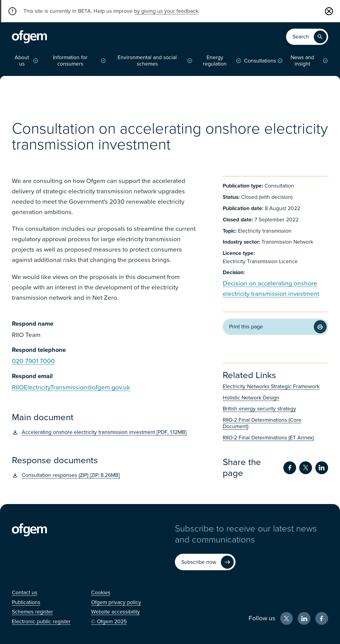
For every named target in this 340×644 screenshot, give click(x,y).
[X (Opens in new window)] (287, 618)
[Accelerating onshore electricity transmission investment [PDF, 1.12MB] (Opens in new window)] (104, 432)
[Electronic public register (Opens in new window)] (41, 622)
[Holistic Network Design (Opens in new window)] (275, 398)
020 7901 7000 (33, 361)
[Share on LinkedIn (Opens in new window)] (322, 468)
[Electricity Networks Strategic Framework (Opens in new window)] (275, 386)
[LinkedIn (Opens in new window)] (304, 618)
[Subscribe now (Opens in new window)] (205, 562)
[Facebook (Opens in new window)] (322, 618)
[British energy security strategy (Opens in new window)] (275, 409)
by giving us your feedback (166, 11)
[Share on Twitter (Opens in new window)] (306, 468)
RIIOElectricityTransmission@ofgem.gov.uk (71, 387)
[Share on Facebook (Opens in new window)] (290, 468)
